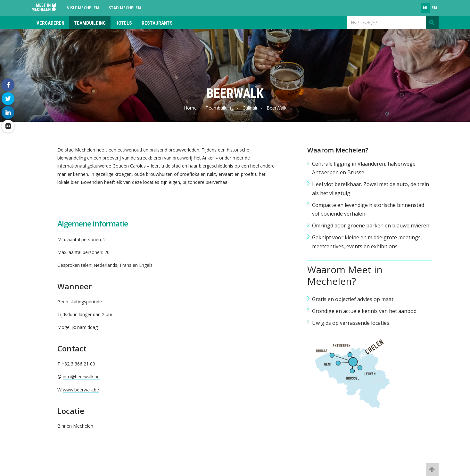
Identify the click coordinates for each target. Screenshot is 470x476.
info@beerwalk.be (81, 377)
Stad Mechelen (125, 8)
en (434, 8)
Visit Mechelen (83, 8)
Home (190, 108)
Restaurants (157, 23)
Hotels (124, 23)
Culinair (250, 108)
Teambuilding (90, 23)
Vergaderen (50, 23)
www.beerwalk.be (81, 390)
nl (426, 8)
